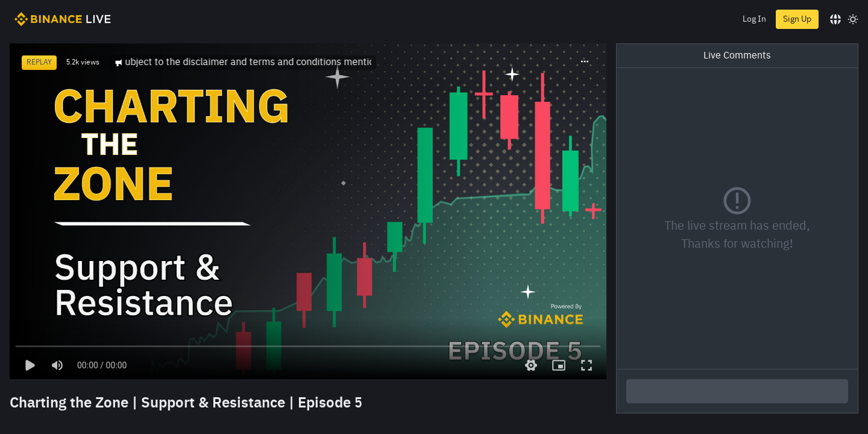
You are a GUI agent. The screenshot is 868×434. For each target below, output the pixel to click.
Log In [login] (754, 19)
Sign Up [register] (797, 19)
